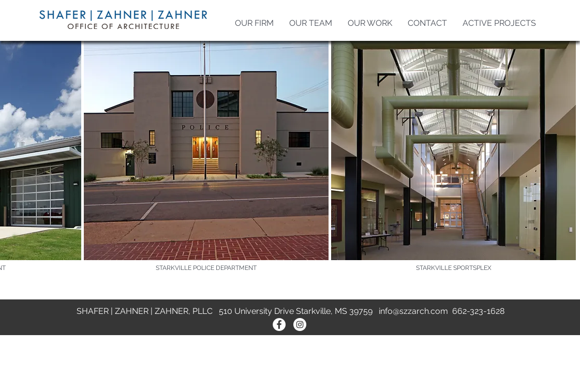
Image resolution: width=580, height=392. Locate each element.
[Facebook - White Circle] (279, 325)
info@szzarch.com (413, 311)
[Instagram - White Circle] (300, 325)
